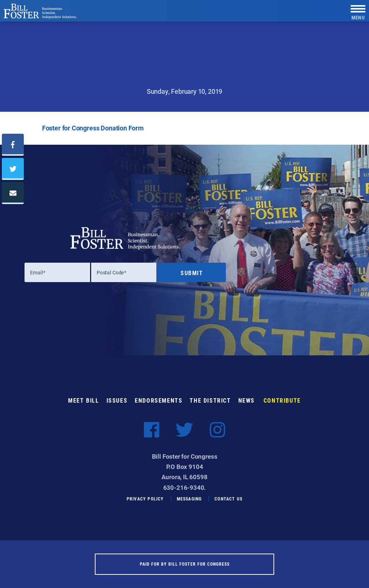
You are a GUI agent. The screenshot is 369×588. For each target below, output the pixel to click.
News (247, 400)
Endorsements (159, 400)
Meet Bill (83, 400)
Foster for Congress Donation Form (93, 128)
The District (210, 400)
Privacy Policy (145, 499)
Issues (117, 400)
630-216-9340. (185, 487)
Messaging (189, 499)
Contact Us (228, 499)
